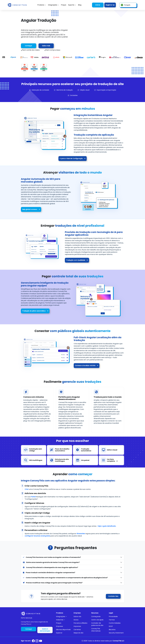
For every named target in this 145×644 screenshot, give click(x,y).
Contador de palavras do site (97, 624)
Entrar (98, 5)
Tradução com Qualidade (77, 260)
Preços (59, 623)
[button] (72, 5)
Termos (112, 620)
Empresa (59, 626)
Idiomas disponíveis (63, 630)
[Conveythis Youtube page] (41, 641)
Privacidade (113, 617)
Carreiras (77, 630)
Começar (29, 46)
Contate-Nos (113, 596)
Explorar (59, 633)
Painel (33, 497)
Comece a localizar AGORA (87, 366)
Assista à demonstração (45, 630)
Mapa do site (78, 633)
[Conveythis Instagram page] (37, 641)
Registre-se (110, 5)
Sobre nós (77, 617)
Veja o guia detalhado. (107, 527)
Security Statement (116, 633)
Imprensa (77, 626)
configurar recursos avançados (37, 537)
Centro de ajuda (97, 620)
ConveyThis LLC (118, 641)
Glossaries (81, 535)
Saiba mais (46, 46)
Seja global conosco (31, 209)
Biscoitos (112, 630)
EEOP (111, 626)
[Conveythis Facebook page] (33, 641)
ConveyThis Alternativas (96, 630)
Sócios (76, 620)
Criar (27, 489)
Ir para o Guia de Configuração (73, 159)
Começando (96, 617)
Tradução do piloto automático (35, 311)
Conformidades (115, 623)
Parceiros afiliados (80, 623)
